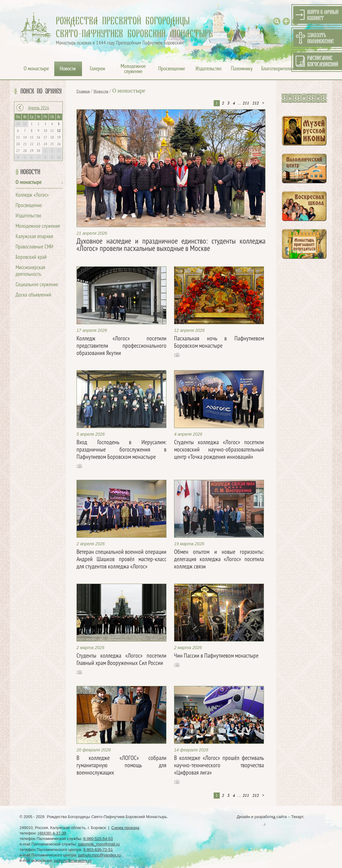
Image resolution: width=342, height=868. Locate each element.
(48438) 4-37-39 (52, 833)
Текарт (297, 817)
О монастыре (29, 183)
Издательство (28, 216)
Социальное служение (37, 285)
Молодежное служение (38, 226)
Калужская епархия (34, 237)
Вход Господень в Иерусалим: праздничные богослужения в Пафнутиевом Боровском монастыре (121, 450)
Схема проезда (125, 828)
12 (59, 131)
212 (256, 103)
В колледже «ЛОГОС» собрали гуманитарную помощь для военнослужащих (121, 766)
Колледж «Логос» (32, 195)
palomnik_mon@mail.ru (99, 844)
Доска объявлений (33, 295)
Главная (83, 91)
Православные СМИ (34, 247)
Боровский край (31, 257)
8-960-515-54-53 (98, 839)
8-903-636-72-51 (98, 850)
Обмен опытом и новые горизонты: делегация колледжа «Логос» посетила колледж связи (219, 560)
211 (246, 103)
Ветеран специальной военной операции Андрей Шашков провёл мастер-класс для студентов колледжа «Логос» (121, 560)
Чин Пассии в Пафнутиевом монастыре (216, 656)
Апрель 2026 (39, 108)
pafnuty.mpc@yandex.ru (99, 855)
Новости (30, 172)
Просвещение (29, 206)
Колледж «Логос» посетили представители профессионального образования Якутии (121, 346)
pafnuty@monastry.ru (73, 861)
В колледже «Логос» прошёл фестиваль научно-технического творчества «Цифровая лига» (219, 766)
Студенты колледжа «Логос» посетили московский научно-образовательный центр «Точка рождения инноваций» (219, 450)
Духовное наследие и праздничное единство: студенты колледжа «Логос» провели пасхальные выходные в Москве (171, 245)
